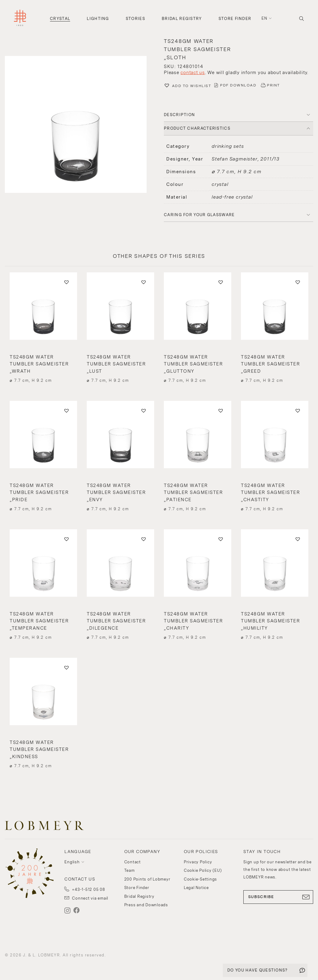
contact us (193, 73)
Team (130, 870)
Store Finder (235, 19)
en (264, 18)
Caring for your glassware (199, 215)
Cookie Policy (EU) (203, 870)
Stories (135, 19)
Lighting (98, 19)
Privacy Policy (198, 862)
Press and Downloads (146, 905)
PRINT (273, 85)
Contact (133, 862)
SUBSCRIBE (278, 897)
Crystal (60, 19)
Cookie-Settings (200, 879)
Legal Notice (196, 888)
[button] (79, 125)
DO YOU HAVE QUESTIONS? (258, 970)
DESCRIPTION (179, 115)
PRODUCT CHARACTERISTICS (197, 128)
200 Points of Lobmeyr (147, 879)
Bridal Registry (182, 19)
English (72, 862)
